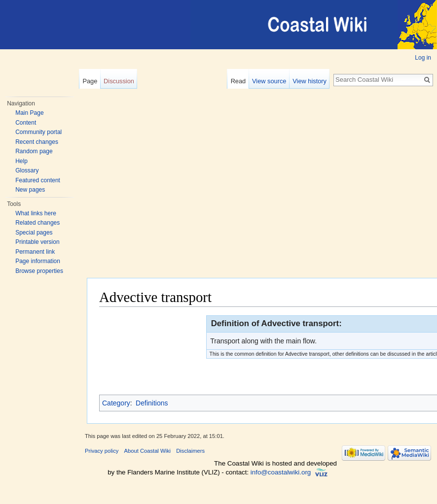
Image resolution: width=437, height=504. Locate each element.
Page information (38, 261)
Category (116, 403)
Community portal (38, 132)
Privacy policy (102, 451)
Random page (34, 151)
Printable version (37, 242)
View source (269, 81)
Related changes (37, 223)
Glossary (27, 170)
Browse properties (39, 271)
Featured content (38, 180)
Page (90, 81)
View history (310, 81)
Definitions (152, 403)
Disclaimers (190, 451)
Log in (423, 58)
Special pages (34, 233)
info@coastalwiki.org (281, 472)
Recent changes (37, 142)
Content (26, 123)
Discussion (119, 81)
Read (238, 81)
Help (21, 161)
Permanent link (35, 252)
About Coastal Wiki (148, 451)
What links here (36, 213)
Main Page (29, 113)
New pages (30, 190)
